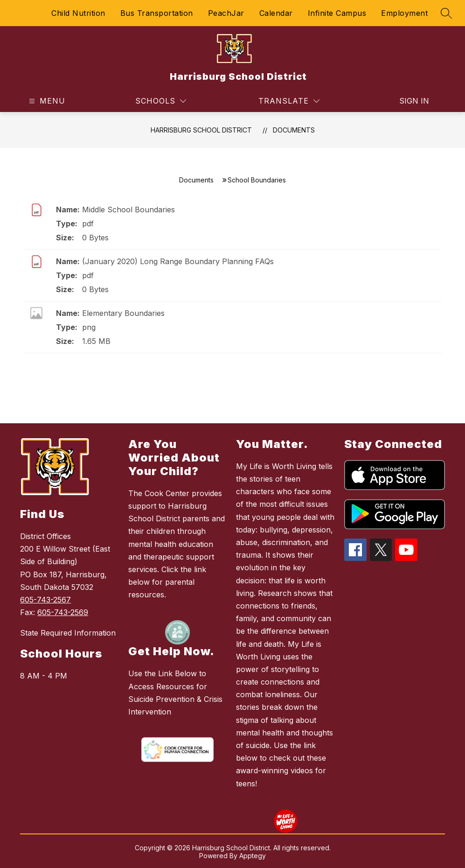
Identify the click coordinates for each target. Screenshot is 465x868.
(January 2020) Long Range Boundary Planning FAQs (178, 261)
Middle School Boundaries (128, 210)
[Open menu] (46, 101)
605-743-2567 (45, 600)
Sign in (414, 101)
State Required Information (68, 633)
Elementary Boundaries (123, 313)
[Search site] (446, 13)
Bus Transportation (157, 13)
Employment (404, 13)
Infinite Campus (337, 13)
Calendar (276, 13)
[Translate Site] (289, 101)
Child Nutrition (78, 13)
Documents (294, 130)
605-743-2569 (63, 612)
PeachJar (226, 13)
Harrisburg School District (201, 130)
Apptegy (253, 856)
